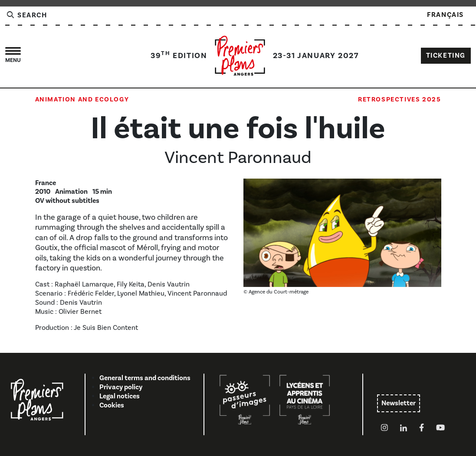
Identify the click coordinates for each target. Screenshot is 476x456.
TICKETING (446, 55)
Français (445, 15)
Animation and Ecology (82, 99)
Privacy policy (121, 387)
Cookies (112, 405)
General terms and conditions (145, 378)
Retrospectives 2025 (399, 99)
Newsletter (399, 403)
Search (26, 15)
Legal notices (120, 396)
